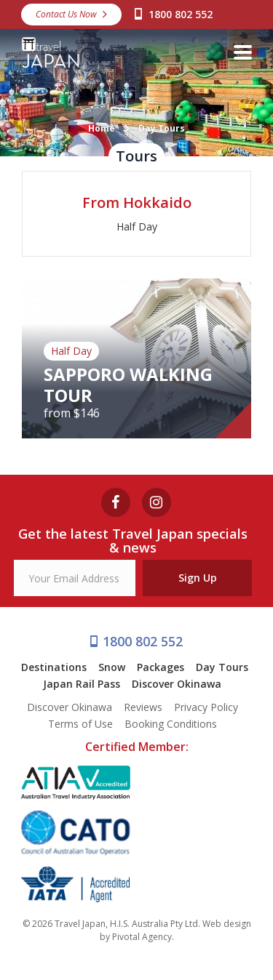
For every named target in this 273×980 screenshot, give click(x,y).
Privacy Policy (206, 707)
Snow (112, 667)
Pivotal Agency (142, 937)
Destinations (54, 667)
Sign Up (198, 578)
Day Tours (222, 667)
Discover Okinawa (177, 684)
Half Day (137, 226)
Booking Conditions (171, 724)
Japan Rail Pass (82, 684)
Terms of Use (80, 724)
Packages (161, 667)
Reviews (143, 707)
